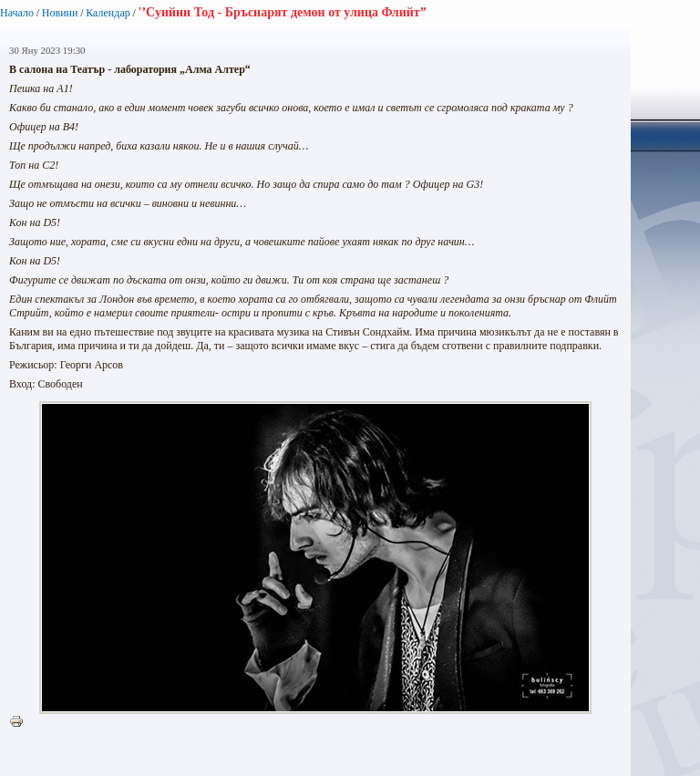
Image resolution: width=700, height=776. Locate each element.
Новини (60, 13)
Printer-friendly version (21, 722)
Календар (108, 13)
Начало (17, 13)
